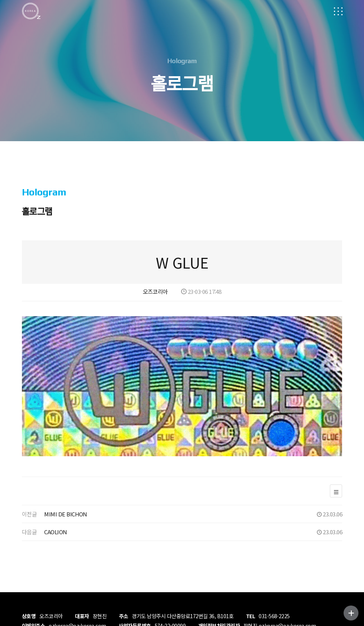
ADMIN (32, 602)
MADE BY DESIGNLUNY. (133, 591)
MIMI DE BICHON (66, 457)
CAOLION (55, 475)
